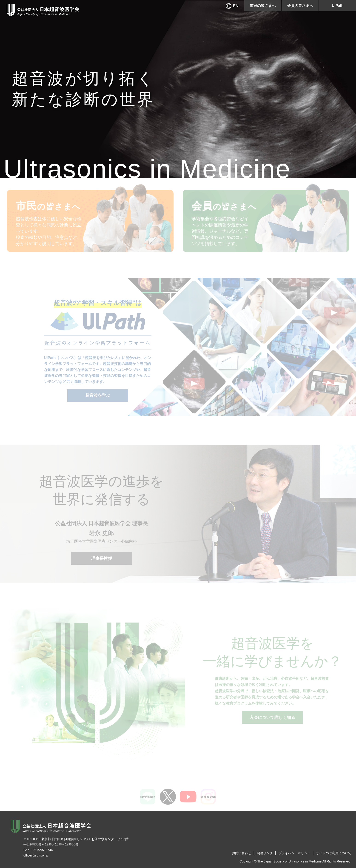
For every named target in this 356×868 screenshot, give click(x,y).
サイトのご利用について (334, 853)
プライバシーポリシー (294, 853)
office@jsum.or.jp (36, 855)
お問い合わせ (242, 853)
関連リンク (265, 853)
